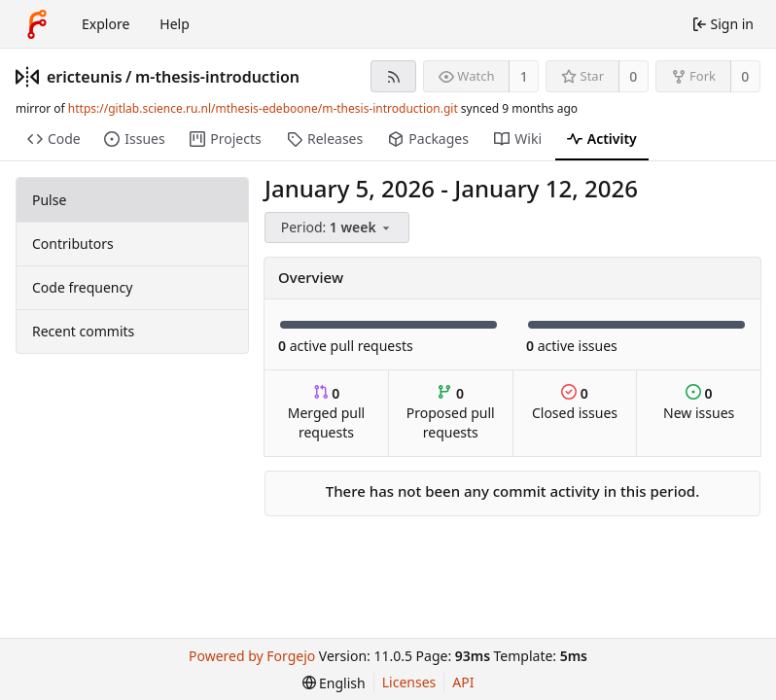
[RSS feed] (393, 76)
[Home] (37, 24)
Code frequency (82, 287)
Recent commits (83, 331)
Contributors (73, 244)
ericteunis (85, 77)
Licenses (409, 682)
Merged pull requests (326, 413)
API (463, 682)
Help (175, 24)
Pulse (49, 200)
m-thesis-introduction (217, 77)
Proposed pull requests (451, 413)
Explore (106, 24)
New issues (699, 403)
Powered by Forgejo (252, 656)
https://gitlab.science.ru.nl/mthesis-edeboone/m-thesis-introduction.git (263, 108)
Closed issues (575, 403)
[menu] (338, 228)
